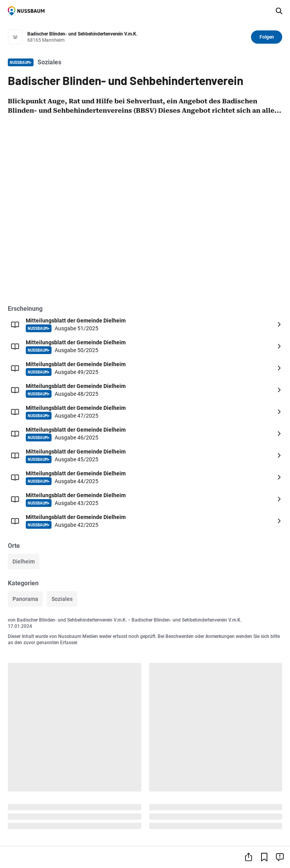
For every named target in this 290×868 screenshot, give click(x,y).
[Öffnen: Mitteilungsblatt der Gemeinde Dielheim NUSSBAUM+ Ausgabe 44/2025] (145, 477)
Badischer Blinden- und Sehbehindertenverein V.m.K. (72, 620)
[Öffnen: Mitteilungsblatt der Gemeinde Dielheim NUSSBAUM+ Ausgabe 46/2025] (145, 434)
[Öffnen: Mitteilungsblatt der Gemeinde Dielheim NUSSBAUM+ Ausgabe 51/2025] (145, 324)
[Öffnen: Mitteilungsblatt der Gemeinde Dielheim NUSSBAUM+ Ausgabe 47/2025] (145, 412)
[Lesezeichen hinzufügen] (264, 857)
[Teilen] (249, 857)
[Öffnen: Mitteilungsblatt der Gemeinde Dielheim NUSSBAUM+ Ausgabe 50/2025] (145, 346)
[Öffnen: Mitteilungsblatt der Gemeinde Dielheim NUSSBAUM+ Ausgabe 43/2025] (145, 499)
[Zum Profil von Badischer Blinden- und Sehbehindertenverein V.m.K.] (137, 37)
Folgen (267, 37)
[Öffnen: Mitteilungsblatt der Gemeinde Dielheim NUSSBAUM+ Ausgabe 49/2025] (145, 368)
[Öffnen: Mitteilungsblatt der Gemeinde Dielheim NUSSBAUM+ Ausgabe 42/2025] (145, 521)
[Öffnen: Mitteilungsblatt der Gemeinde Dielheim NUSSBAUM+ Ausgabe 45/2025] (145, 455)
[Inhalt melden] (280, 857)
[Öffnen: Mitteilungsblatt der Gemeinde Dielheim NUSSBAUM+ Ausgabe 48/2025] (145, 390)
